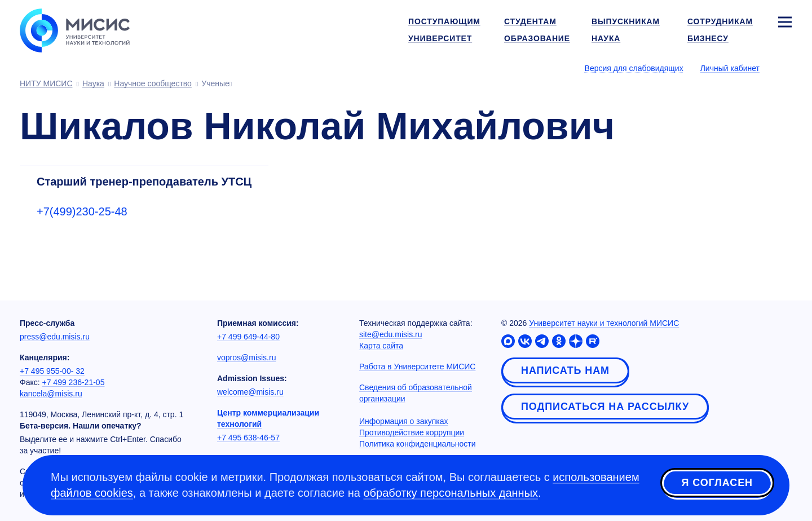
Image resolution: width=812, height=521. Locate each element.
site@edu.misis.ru (390, 334)
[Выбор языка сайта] (784, 68)
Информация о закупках (404, 421)
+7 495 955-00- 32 (52, 371)
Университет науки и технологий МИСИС (604, 323)
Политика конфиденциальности (418, 444)
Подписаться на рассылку (605, 407)
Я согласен (717, 483)
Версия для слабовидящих (634, 68)
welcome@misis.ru (250, 392)
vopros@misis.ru (246, 357)
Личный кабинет (730, 68)
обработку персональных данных (451, 493)
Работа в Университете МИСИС (417, 367)
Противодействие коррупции (412, 432)
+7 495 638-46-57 (248, 438)
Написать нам (565, 370)
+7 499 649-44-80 (248, 337)
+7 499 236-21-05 (74, 382)
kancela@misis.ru (51, 394)
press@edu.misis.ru (55, 337)
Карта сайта (381, 346)
